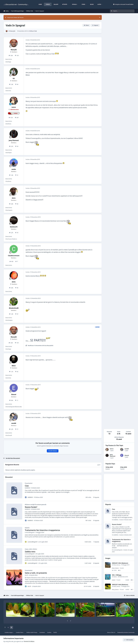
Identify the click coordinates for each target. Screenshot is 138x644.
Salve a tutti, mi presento (36, 573)
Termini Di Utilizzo (29, 641)
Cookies (49, 632)
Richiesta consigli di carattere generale (36, 504)
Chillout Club (33, 31)
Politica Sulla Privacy (32, 632)
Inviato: (126, 520)
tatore (112, 449)
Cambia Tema (20, 632)
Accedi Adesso (53, 451)
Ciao (27, 486)
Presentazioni (29, 483)
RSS (55, 632)
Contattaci (42, 632)
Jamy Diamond (113, 455)
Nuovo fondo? (31, 507)
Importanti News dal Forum (14, 17)
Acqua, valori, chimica (31, 549)
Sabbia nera (30, 552)
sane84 (127, 449)
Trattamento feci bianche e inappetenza (42, 530)
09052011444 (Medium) (120, 585)
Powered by (126, 632)
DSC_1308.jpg (117, 575)
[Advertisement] (119, 487)
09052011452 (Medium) (120, 563)
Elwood (127, 455)
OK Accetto (129, 640)
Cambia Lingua (9, 632)
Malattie (27, 528)
